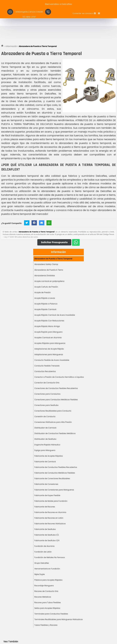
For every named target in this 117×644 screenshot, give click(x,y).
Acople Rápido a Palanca (46, 304)
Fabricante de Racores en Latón (49, 518)
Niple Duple (40, 574)
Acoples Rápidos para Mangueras (50, 343)
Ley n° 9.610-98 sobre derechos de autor (21, 237)
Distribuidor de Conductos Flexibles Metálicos (55, 433)
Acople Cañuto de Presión (46, 287)
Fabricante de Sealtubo (45, 529)
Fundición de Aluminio (44, 546)
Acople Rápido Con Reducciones (49, 321)
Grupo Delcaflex (42, 563)
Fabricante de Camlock (45, 462)
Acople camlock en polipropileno (49, 281)
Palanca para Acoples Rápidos (48, 580)
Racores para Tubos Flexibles (48, 602)
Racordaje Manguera (44, 586)
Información (58, 252)
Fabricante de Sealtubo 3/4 (47, 540)
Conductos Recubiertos (45, 371)
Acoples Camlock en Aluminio (48, 338)
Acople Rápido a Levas (45, 298)
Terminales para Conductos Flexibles (51, 614)
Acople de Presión (43, 292)
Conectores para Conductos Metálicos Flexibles (56, 400)
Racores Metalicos (43, 597)
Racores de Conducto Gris (46, 591)
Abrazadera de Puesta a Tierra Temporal (53, 259)
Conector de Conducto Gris (47, 383)
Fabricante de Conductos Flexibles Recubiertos (56, 467)
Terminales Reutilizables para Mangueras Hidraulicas (59, 619)
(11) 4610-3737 (29, 17)
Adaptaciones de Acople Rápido (49, 349)
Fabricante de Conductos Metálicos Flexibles (55, 473)
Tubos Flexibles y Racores (46, 625)
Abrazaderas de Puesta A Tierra (49, 270)
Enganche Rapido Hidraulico (47, 445)
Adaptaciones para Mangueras (49, 354)
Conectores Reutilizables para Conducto (53, 411)
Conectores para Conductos (47, 394)
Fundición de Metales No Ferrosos (50, 557)
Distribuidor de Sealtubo (45, 439)
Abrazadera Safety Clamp (46, 264)
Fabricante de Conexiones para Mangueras (54, 490)
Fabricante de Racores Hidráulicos (50, 524)
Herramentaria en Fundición (47, 569)
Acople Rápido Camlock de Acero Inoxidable (55, 315)
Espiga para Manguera (45, 450)
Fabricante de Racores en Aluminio (50, 512)
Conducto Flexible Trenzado (47, 366)
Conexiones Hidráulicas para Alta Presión (53, 422)
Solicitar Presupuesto (54, 242)
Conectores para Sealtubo (46, 405)
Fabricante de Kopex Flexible (47, 495)
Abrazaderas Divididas (45, 276)
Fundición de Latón (43, 552)
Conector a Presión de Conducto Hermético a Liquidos (59, 377)
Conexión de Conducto (45, 416)
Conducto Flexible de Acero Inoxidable (52, 360)
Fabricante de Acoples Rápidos (49, 456)
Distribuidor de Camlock (45, 428)
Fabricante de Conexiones (46, 484)
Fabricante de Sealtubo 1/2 (47, 535)
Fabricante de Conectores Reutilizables (52, 478)
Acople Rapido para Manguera (48, 332)
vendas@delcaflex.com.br (29, 12)
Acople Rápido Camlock (45, 309)
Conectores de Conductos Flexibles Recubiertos (56, 388)
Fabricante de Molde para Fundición (51, 501)
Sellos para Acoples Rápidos (47, 608)
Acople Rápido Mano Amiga (47, 326)
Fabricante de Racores (45, 507)
